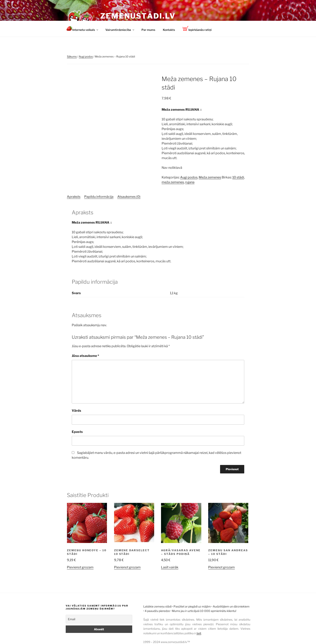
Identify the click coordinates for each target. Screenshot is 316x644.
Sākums (72, 56)
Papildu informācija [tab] (99, 197)
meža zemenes (173, 182)
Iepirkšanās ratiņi (197, 29)
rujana (190, 182)
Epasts (77, 432)
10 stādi (238, 177)
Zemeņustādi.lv (138, 16)
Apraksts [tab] (74, 197)
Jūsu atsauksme (85, 356)
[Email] (99, 619)
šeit (199, 633)
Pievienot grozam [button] (80, 567)
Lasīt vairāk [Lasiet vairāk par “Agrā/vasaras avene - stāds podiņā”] (170, 567)
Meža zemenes (210, 177)
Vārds (76, 411)
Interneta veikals (83, 29)
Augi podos (86, 56)
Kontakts (169, 30)
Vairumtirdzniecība (120, 30)
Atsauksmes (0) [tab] (129, 197)
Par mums (148, 30)
